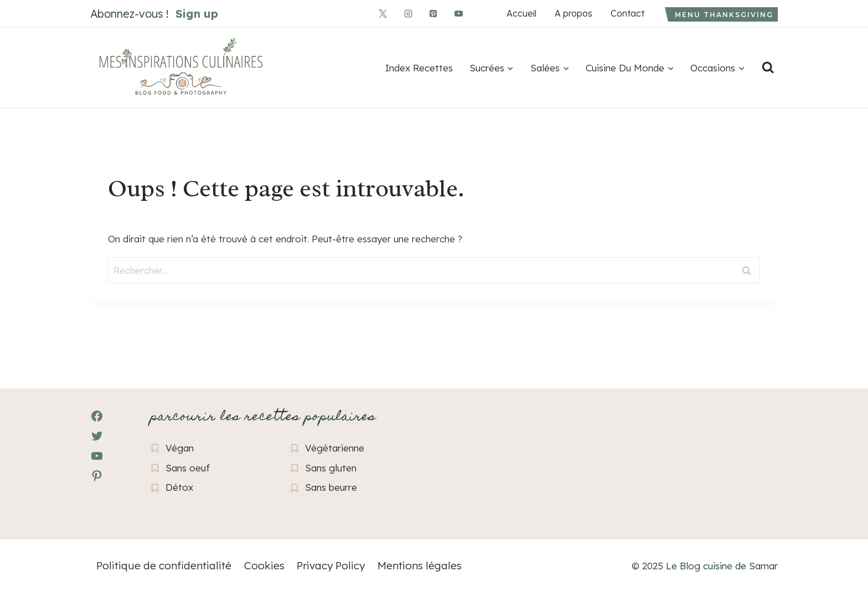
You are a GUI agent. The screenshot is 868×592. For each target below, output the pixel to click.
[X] (383, 13)
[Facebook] (358, 13)
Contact (627, 13)
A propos (573, 13)
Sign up (197, 14)
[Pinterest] (433, 13)
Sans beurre (331, 487)
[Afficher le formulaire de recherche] (768, 68)
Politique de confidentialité (164, 565)
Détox (179, 487)
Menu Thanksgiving (724, 15)
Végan (180, 448)
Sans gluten (331, 468)
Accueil (521, 13)
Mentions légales (420, 565)
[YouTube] (458, 13)
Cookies (264, 565)
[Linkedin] (483, 13)
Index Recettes (419, 68)
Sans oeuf (188, 468)
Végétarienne (335, 448)
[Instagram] (408, 13)
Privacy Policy (331, 565)
